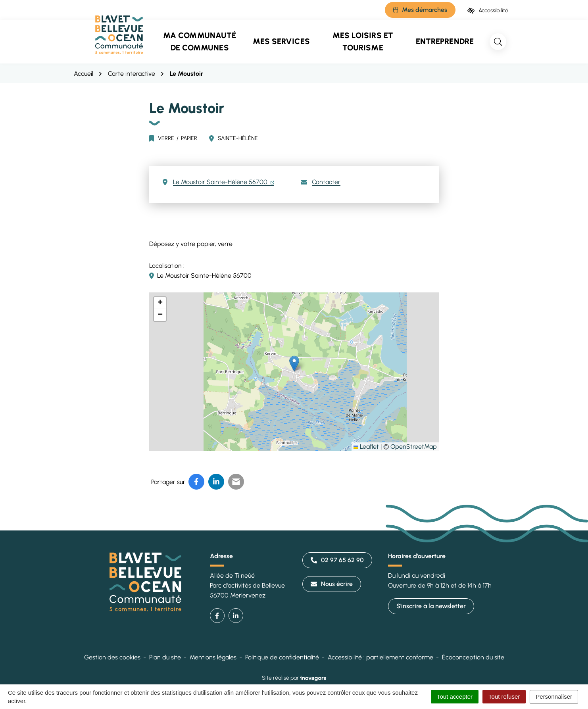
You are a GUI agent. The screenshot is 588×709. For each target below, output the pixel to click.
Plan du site (165, 657)
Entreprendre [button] (445, 41)
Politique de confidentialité (282, 657)
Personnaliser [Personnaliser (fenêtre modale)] (554, 697)
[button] (294, 364)
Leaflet (366, 447)
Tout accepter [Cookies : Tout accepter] (455, 697)
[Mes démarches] (420, 10)
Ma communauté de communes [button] (200, 41)
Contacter (326, 182)
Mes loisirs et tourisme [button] (363, 41)
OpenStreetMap (414, 447)
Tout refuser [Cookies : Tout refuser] (504, 697)
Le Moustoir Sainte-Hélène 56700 (224, 182)
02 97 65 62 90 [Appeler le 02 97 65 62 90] (337, 560)
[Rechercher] (498, 42)
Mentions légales (213, 657)
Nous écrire (332, 584)
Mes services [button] (281, 41)
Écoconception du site (473, 657)
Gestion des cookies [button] (112, 657)
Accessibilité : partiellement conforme (380, 657)
